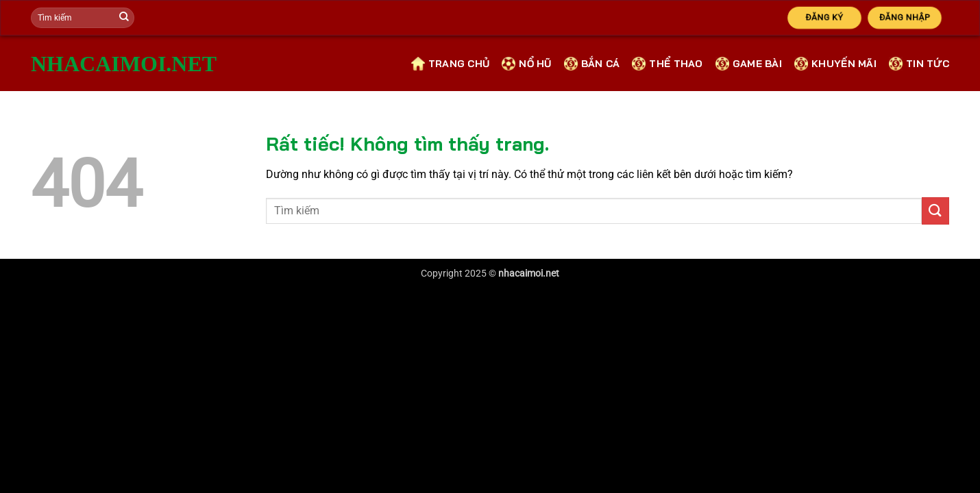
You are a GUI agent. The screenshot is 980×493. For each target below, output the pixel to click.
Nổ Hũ (526, 64)
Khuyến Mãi (835, 64)
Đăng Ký (824, 17)
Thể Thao (667, 64)
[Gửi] (124, 18)
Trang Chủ (451, 64)
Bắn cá (592, 64)
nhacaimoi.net (77, 64)
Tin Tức (919, 64)
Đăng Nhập (905, 17)
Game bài (749, 64)
